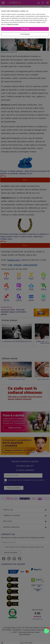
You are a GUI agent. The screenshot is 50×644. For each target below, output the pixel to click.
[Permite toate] (25, 29)
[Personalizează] (25, 34)
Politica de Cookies (12, 24)
